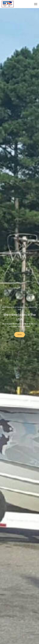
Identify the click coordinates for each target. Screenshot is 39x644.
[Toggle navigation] (36, 4)
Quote (20, 335)
